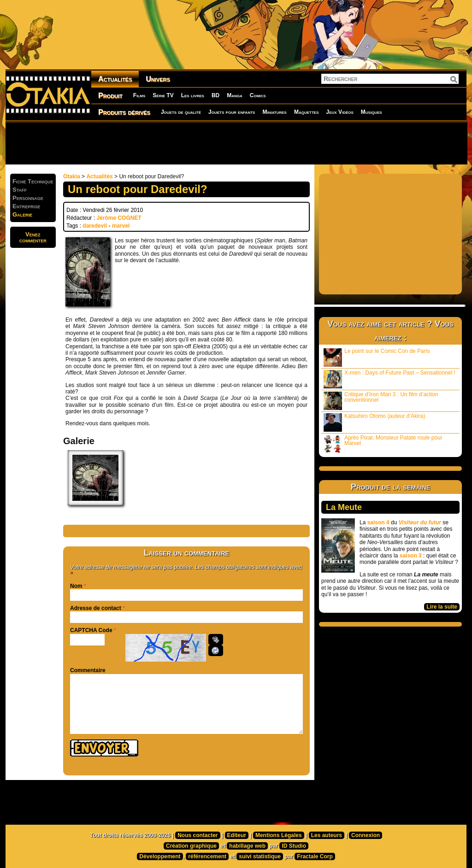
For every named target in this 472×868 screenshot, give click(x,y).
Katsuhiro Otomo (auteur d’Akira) (374, 422)
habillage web (247, 846)
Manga (235, 95)
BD (215, 95)
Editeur (237, 835)
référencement (207, 856)
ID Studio (294, 846)
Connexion (366, 835)
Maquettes (307, 112)
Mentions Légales (279, 835)
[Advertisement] (236, 143)
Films (139, 95)
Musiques (372, 112)
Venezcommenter (33, 237)
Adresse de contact (96, 608)
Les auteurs (327, 835)
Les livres (193, 95)
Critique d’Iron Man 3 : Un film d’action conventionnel (381, 401)
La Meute (344, 507)
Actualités (115, 79)
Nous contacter (198, 835)
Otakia (72, 176)
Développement (160, 856)
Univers (158, 79)
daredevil (95, 226)
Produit (110, 96)
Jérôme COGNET (119, 218)
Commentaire (88, 670)
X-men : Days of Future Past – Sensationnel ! (389, 379)
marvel (121, 226)
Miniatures (274, 112)
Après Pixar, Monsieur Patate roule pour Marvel (383, 444)
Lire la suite (442, 607)
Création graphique (191, 846)
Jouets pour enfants (232, 112)
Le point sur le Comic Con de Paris (377, 357)
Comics (258, 95)
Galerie (22, 214)
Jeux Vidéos (339, 112)
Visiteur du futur (420, 522)
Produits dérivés (124, 112)
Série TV (163, 95)
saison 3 (411, 556)
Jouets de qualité (181, 112)
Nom (76, 586)
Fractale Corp (315, 856)
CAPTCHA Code (91, 630)
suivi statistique (260, 856)
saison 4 (378, 522)
